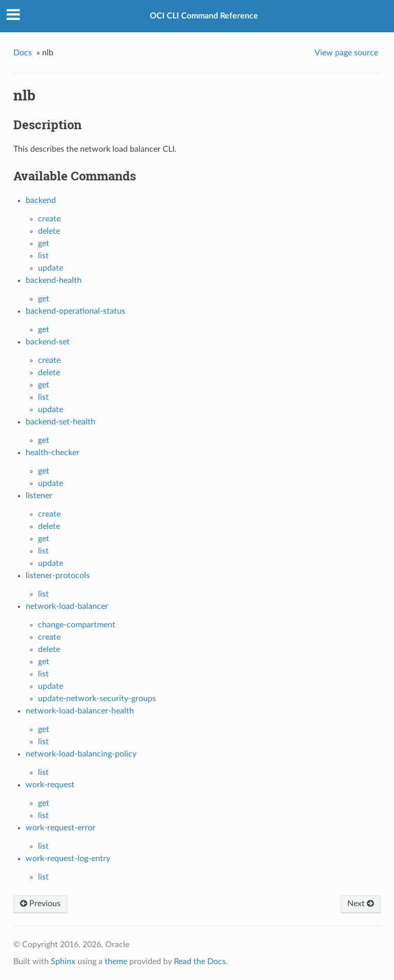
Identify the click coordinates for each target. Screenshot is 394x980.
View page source (346, 53)
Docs (23, 53)
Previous (40, 904)
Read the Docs (200, 962)
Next (361, 904)
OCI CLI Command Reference (204, 16)
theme (116, 962)
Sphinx (63, 962)
